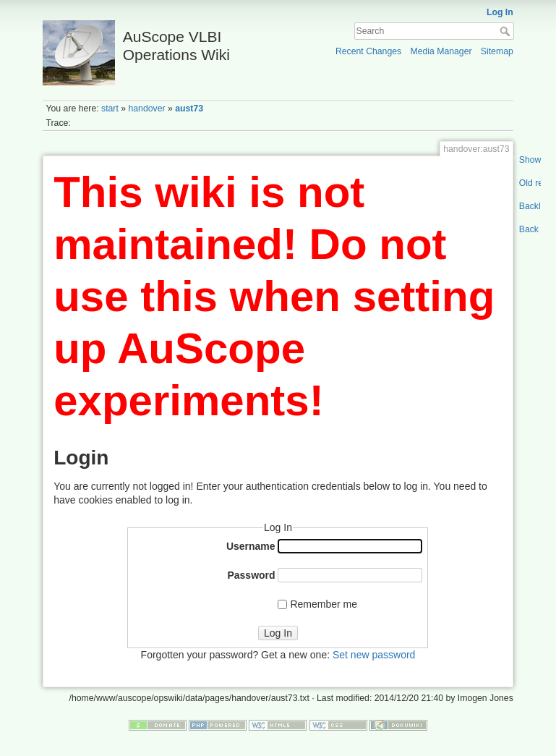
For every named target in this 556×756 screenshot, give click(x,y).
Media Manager (441, 51)
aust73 (189, 109)
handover (146, 109)
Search (506, 31)
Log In (500, 12)
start (110, 109)
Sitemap (497, 51)
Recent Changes (368, 51)
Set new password (374, 655)
